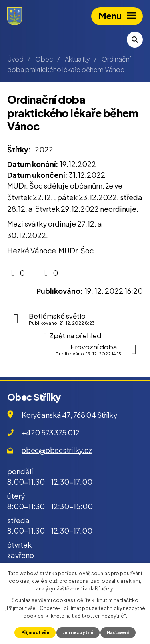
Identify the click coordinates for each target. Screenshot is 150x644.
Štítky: (19, 149)
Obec (44, 59)
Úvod (15, 59)
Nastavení (118, 632)
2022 (44, 149)
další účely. (101, 589)
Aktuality (77, 59)
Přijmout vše (35, 632)
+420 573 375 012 (51, 432)
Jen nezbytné (78, 632)
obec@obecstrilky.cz (57, 450)
